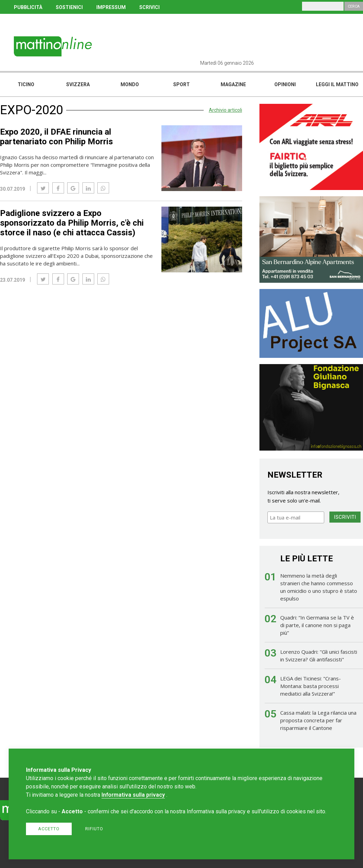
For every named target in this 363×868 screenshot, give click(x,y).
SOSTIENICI (69, 7)
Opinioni (285, 84)
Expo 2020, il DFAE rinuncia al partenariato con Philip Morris (56, 137)
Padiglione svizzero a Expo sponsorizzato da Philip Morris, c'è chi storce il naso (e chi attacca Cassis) (72, 223)
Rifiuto (94, 829)
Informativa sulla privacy (133, 795)
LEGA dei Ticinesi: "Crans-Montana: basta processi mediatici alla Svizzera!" (311, 686)
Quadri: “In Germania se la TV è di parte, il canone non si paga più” (317, 625)
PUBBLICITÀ (28, 7)
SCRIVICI (149, 7)
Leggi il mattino (337, 84)
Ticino (26, 84)
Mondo (130, 84)
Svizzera (78, 84)
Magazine (233, 84)
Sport (181, 84)
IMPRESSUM (111, 7)
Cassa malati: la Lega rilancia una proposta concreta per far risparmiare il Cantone (318, 720)
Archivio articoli (225, 110)
